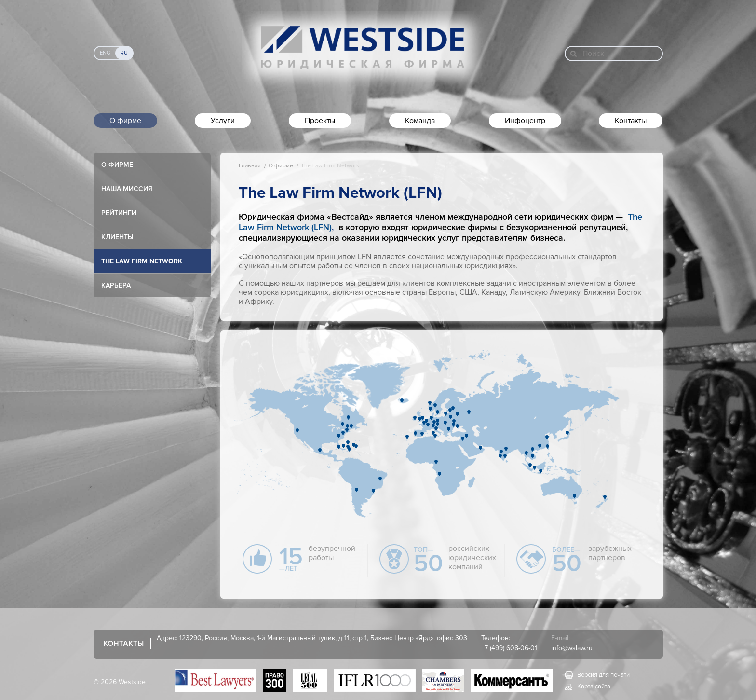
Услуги (223, 121)
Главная (250, 166)
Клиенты (117, 237)
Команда (420, 121)
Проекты (320, 121)
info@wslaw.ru (572, 648)
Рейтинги (119, 213)
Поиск (593, 54)
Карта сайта (594, 686)
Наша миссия (127, 189)
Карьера (116, 285)
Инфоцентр (525, 121)
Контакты (631, 121)
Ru (124, 53)
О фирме (125, 121)
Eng (105, 53)
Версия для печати (603, 675)
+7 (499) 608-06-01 (509, 648)
